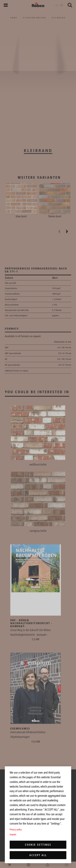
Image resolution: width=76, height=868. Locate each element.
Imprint (13, 834)
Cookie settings (38, 845)
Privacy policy (16, 829)
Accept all (38, 855)
